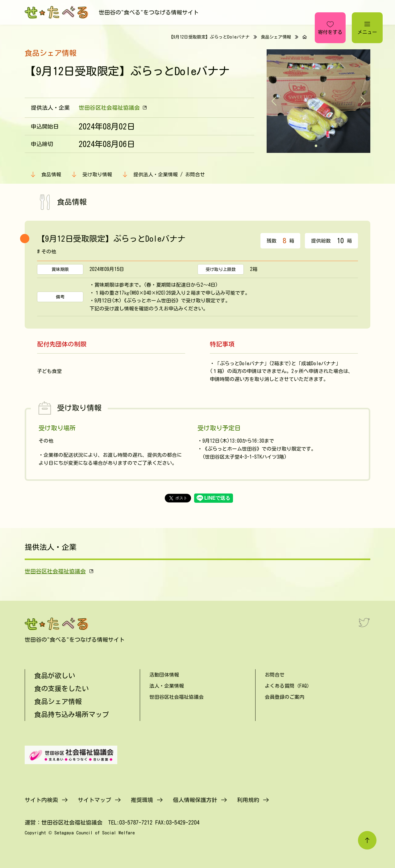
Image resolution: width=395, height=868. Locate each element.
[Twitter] (364, 622)
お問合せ (275, 675)
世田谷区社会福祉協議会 (109, 108)
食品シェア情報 (276, 37)
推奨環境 (142, 800)
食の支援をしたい (61, 689)
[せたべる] (57, 12)
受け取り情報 (97, 174)
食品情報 (51, 174)
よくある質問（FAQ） (288, 686)
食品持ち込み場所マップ (72, 714)
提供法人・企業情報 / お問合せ (169, 174)
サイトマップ (94, 800)
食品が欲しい (55, 676)
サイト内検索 (41, 800)
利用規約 (248, 800)
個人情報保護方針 (195, 800)
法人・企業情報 (167, 686)
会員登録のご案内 (285, 697)
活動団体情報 (164, 675)
